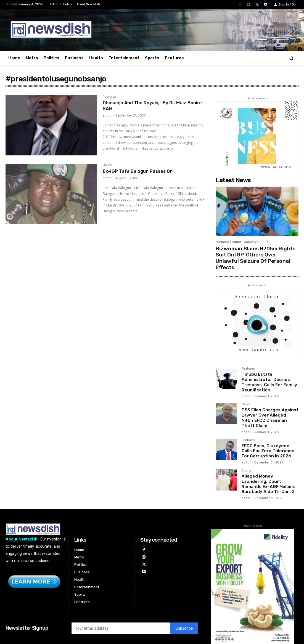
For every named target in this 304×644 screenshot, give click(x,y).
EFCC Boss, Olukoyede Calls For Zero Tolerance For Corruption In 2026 (268, 427)
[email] (121, 601)
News (246, 388)
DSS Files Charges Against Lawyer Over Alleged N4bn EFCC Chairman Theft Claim (269, 398)
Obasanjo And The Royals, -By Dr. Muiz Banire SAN (149, 106)
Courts (108, 165)
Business (222, 242)
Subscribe (184, 601)
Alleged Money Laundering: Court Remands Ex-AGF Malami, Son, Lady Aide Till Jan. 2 (268, 458)
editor (107, 116)
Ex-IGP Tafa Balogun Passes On (141, 171)
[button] (291, 58)
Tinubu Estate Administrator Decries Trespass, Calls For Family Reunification (270, 369)
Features (109, 97)
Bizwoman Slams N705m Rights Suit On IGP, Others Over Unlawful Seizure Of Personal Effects (256, 254)
